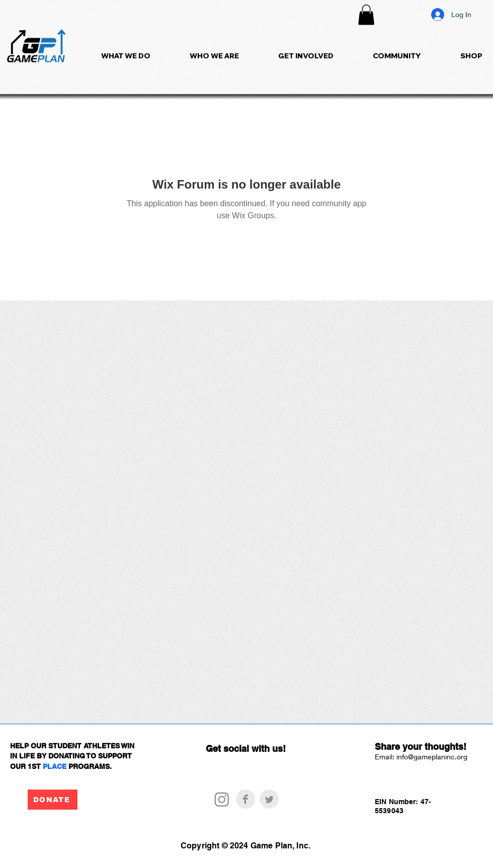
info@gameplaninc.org (432, 757)
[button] (366, 15)
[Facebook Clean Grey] (245, 799)
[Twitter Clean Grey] (269, 799)
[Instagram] (222, 799)
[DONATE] (53, 800)
